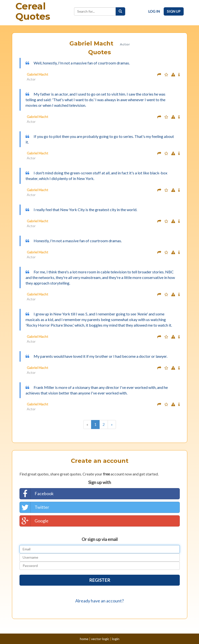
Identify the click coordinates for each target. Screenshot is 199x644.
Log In (154, 11)
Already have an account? (99, 601)
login (116, 639)
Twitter (34, 507)
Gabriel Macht (38, 74)
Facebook (37, 494)
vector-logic (100, 639)
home (84, 639)
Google (34, 521)
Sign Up (174, 11)
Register (100, 580)
